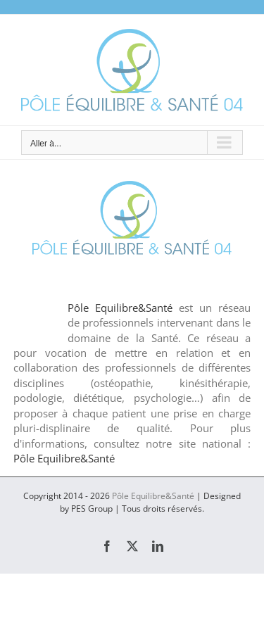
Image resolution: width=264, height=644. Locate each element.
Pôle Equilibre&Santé (120, 308)
